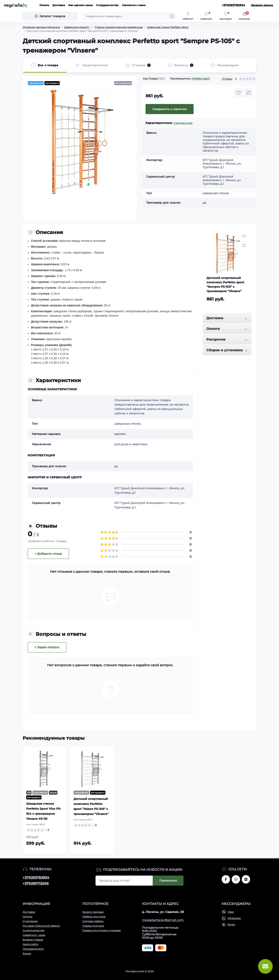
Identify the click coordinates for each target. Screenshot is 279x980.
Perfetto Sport (201, 79)
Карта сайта (30, 944)
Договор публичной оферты (41, 926)
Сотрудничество (107, 5)
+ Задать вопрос (47, 647)
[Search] (172, 16)
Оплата (44, 5)
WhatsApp (234, 918)
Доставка (59, 5)
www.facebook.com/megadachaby (226, 879)
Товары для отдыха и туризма (101, 930)
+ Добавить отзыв (48, 554)
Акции (27, 953)
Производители (33, 949)
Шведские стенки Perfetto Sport (168, 27)
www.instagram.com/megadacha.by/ (236, 879)
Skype (231, 925)
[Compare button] (249, 93)
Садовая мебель (93, 921)
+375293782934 (36, 878)
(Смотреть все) (183, 123)
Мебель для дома (94, 917)
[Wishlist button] (239, 93)
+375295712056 (36, 883)
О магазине (30, 921)
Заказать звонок (262, 5)
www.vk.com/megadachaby (246, 879)
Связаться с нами (134, 5)
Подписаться (168, 880)
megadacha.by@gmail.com (163, 920)
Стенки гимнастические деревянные (119, 27)
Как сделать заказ (81, 5)
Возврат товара (33, 940)
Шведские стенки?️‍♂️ (77, 27)
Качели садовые (93, 912)
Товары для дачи (93, 926)
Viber (231, 912)
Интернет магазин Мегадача (41, 27)
